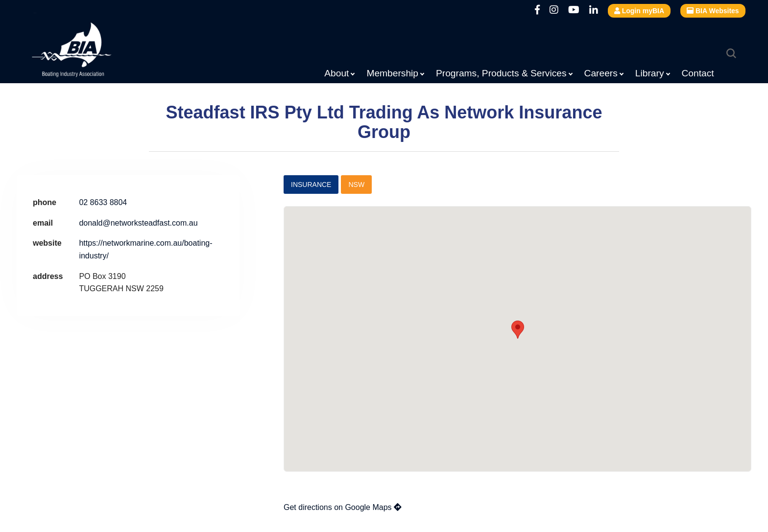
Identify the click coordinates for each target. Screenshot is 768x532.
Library (650, 73)
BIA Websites (713, 11)
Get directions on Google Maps (343, 507)
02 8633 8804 (103, 202)
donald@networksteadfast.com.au (138, 223)
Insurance (311, 185)
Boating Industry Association (96, 51)
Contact (698, 73)
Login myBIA (639, 11)
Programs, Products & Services (501, 73)
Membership (392, 73)
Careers (601, 73)
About (336, 73)
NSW (356, 185)
